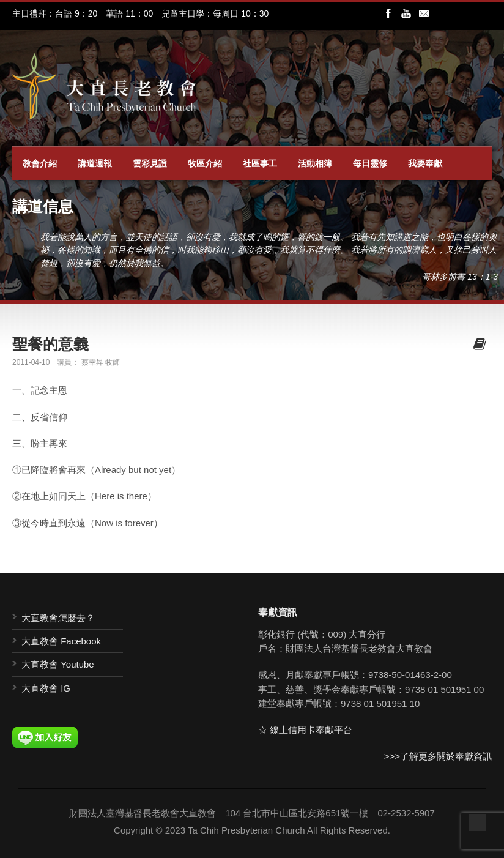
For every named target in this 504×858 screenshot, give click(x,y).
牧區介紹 (205, 163)
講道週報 (95, 163)
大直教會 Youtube (58, 664)
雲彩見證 (150, 163)
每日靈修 (370, 163)
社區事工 (260, 163)
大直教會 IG (46, 688)
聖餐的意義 (50, 344)
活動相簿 (315, 163)
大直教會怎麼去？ (58, 618)
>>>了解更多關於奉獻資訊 (438, 756)
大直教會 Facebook (61, 641)
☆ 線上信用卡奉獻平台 (305, 730)
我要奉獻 (425, 163)
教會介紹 (40, 163)
